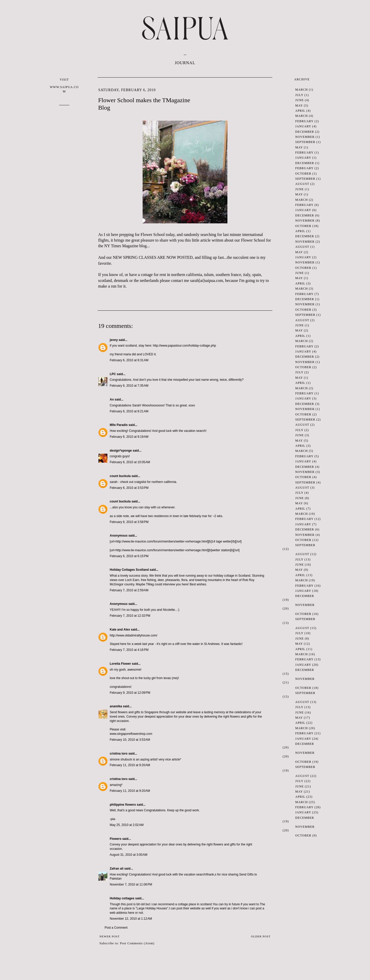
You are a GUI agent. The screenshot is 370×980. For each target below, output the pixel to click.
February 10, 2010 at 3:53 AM (130, 740)
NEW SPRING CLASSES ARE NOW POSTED (153, 257)
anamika (116, 706)
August (302, 184)
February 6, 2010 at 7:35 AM (129, 386)
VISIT (64, 86)
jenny (114, 340)
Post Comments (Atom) (137, 943)
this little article (198, 240)
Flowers (115, 839)
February (304, 121)
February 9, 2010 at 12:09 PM (130, 693)
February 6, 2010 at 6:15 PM (129, 556)
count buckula (120, 476)
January (303, 126)
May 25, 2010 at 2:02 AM (127, 825)
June (299, 100)
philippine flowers (123, 805)
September (305, 142)
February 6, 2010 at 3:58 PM (129, 522)
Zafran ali (117, 869)
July (299, 95)
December (305, 132)
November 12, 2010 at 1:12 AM (131, 919)
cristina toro (119, 754)
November (305, 137)
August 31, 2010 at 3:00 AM (128, 855)
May (299, 106)
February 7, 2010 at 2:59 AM (129, 590)
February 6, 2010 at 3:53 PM (129, 488)
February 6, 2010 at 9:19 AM (129, 437)
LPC (113, 374)
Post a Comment (116, 928)
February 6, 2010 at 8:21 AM (129, 411)
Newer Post (110, 936)
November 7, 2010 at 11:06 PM (131, 884)
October (303, 174)
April (300, 111)
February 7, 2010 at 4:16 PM (129, 650)
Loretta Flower (120, 664)
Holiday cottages (122, 898)
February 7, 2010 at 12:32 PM (130, 616)
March (302, 90)
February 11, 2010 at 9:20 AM (130, 765)
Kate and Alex (120, 630)
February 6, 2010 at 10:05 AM (130, 462)
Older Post (261, 936)
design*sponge (121, 451)
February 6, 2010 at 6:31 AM (129, 360)
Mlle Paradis (119, 425)
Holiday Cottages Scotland (129, 570)
